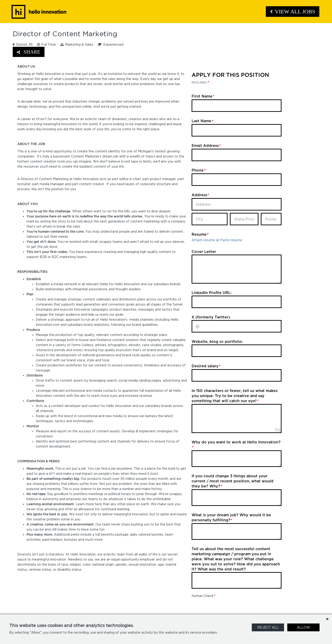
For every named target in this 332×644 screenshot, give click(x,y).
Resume (200, 234)
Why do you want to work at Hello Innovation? (236, 444)
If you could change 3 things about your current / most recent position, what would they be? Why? (233, 481)
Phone (198, 170)
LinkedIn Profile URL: (212, 293)
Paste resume (231, 240)
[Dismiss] (327, 619)
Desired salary (206, 366)
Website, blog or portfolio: (217, 341)
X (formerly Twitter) (211, 317)
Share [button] (29, 52)
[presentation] (227, 607)
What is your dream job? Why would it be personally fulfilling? (231, 517)
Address (200, 195)
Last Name (202, 121)
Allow (304, 627)
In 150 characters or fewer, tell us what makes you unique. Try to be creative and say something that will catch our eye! (235, 396)
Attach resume (203, 240)
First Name (203, 96)
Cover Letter (204, 252)
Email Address (206, 145)
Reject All (268, 627)
